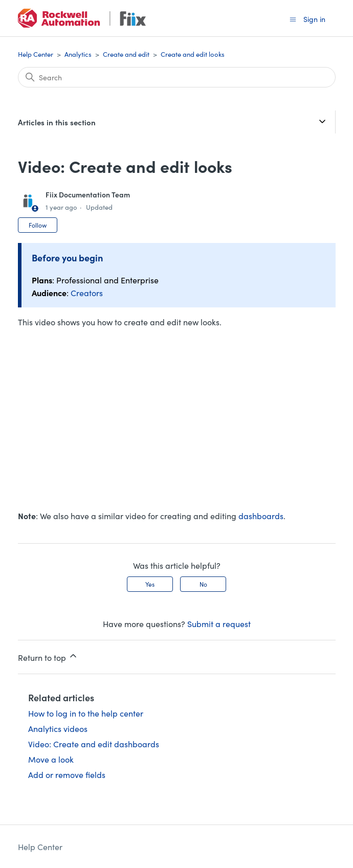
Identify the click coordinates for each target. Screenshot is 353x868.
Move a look (51, 759)
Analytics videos (58, 728)
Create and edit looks (193, 54)
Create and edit (126, 54)
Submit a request (219, 624)
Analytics (78, 54)
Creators (87, 293)
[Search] (177, 77)
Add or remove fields (67, 774)
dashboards (261, 516)
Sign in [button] (314, 19)
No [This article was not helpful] (203, 584)
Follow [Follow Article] (38, 225)
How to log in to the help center (86, 713)
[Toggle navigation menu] (293, 19)
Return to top (48, 657)
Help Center (36, 54)
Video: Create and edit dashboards (94, 744)
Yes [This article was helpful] (150, 584)
